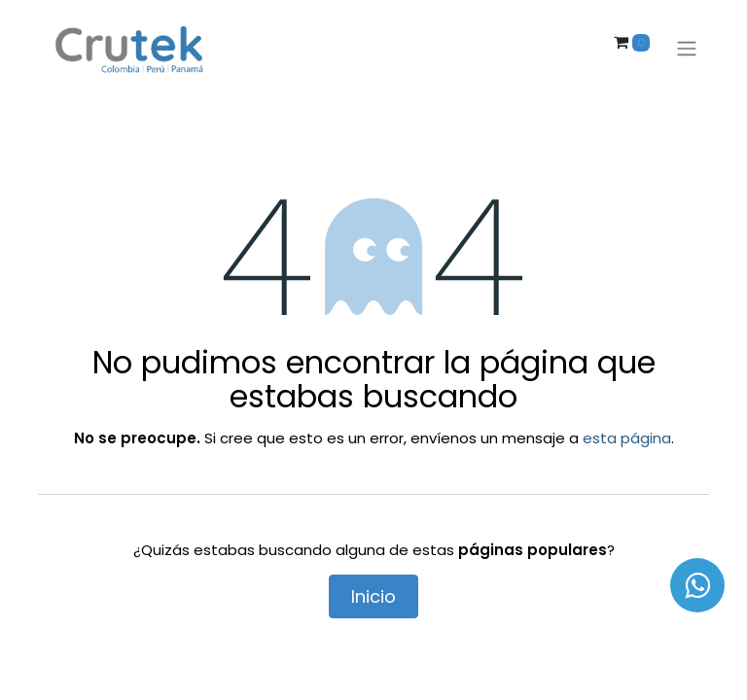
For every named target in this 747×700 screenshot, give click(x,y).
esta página (627, 438)
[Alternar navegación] (687, 49)
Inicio (373, 596)
